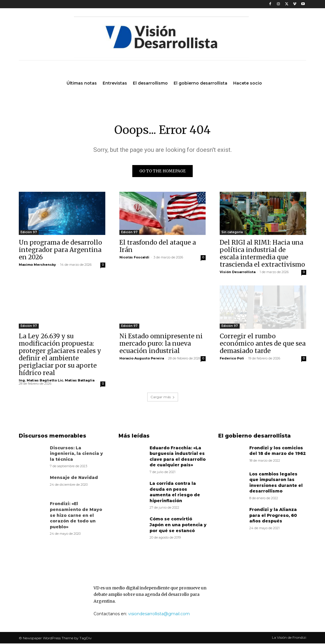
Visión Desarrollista (238, 273)
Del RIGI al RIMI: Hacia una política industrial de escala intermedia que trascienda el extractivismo (262, 254)
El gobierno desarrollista (254, 436)
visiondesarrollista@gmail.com (159, 615)
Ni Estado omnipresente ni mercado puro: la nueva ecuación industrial (161, 344)
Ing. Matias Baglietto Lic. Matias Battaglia (57, 381)
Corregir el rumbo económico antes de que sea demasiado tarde (263, 344)
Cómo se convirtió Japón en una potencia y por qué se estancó (178, 526)
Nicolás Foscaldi (134, 258)
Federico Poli (232, 359)
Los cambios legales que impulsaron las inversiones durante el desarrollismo (276, 483)
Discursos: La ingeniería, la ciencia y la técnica (76, 454)
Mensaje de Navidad (74, 478)
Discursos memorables (53, 436)
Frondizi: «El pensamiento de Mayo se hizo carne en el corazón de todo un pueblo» (76, 516)
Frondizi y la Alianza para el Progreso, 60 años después (273, 516)
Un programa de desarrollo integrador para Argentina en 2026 (60, 251)
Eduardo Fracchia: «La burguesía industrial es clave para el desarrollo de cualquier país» (178, 457)
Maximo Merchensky (37, 265)
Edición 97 (29, 233)
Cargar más (163, 397)
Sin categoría (232, 233)
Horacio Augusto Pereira (142, 359)
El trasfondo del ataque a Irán (158, 247)
